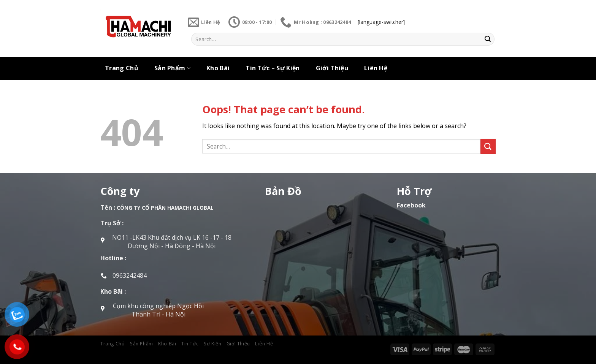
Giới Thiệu (332, 68)
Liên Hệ (376, 68)
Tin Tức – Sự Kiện (273, 68)
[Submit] (488, 39)
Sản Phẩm (172, 68)
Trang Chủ (122, 68)
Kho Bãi (218, 68)
